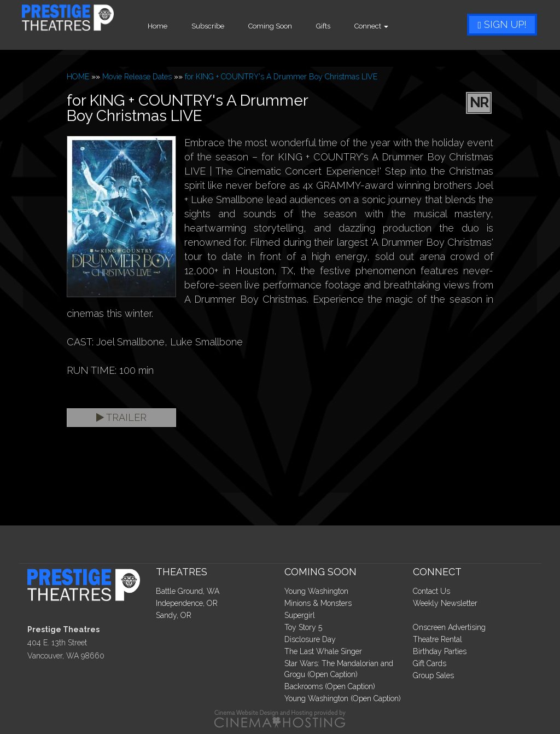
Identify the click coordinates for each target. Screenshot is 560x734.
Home (183, 26)
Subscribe (234, 26)
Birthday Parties (440, 651)
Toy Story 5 (303, 627)
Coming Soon (296, 26)
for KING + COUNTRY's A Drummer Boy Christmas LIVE (281, 77)
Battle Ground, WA (188, 591)
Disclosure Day (310, 639)
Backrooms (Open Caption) (330, 686)
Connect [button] (397, 26)
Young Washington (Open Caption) (343, 698)
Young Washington (316, 591)
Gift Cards (430, 663)
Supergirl (300, 615)
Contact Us (431, 591)
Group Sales (433, 675)
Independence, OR (187, 603)
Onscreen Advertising (449, 627)
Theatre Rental (437, 639)
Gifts (349, 26)
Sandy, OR (174, 615)
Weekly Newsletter (445, 603)
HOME (78, 77)
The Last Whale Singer (323, 651)
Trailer (121, 417)
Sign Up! (502, 24)
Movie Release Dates (137, 77)
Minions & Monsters (318, 603)
